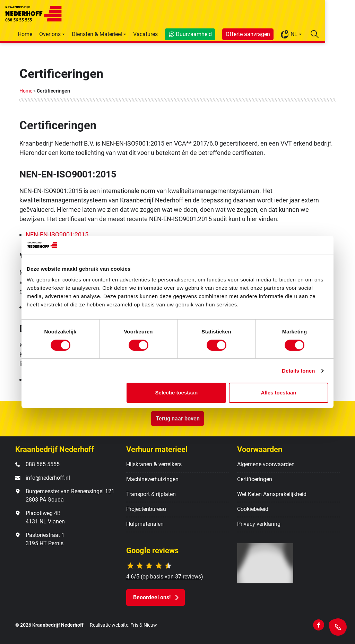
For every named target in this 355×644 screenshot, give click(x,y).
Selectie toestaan (177, 393)
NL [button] (319, 34)
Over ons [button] (80, 34)
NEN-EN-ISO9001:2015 (57, 234)
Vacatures (175, 34)
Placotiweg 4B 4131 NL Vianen (45, 517)
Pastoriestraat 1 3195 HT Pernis (45, 539)
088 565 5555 (43, 464)
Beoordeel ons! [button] (152, 597)
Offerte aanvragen (278, 34)
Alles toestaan (279, 393)
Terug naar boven (178, 419)
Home (55, 34)
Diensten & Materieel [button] (127, 34)
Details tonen (298, 371)
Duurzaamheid (224, 34)
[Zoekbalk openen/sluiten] (345, 34)
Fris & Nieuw (144, 625)
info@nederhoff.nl (48, 478)
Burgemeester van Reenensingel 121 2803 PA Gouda (70, 495)
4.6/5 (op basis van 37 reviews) (165, 577)
